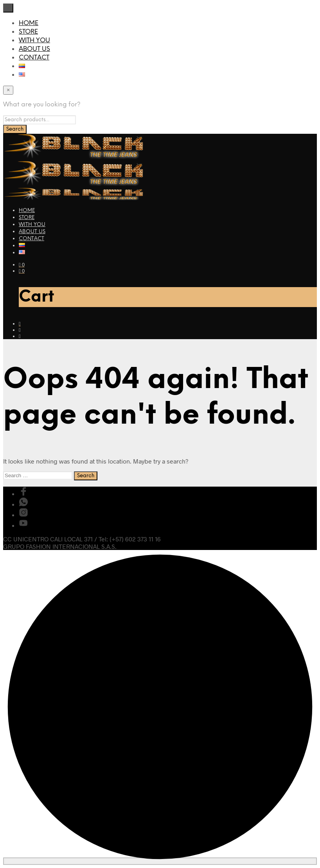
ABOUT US (34, 49)
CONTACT (34, 58)
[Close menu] (8, 8)
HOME (29, 23)
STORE (28, 32)
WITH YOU (34, 40)
